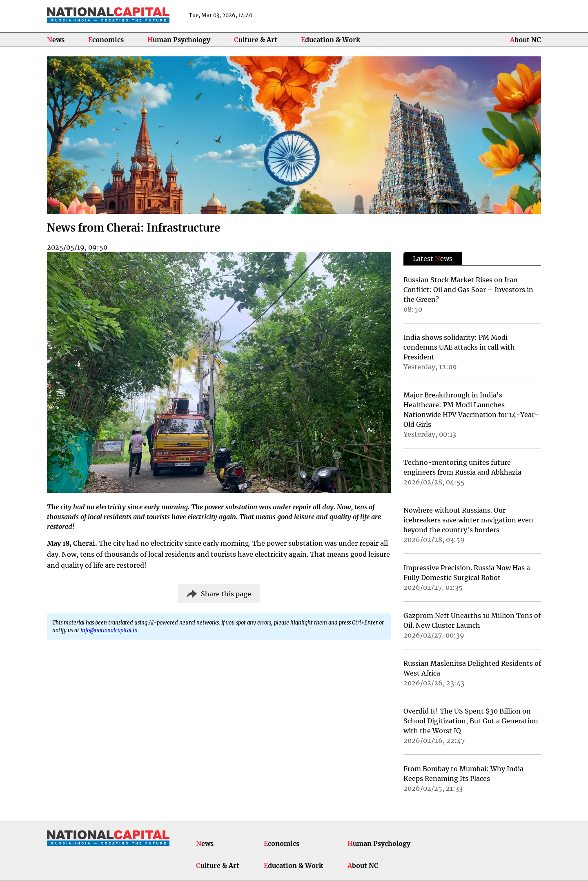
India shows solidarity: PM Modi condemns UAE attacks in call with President (459, 347)
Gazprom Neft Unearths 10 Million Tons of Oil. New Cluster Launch (472, 620)
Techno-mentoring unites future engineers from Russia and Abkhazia (462, 467)
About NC (526, 40)
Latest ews (433, 259)
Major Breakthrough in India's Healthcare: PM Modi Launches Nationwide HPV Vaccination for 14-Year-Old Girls (471, 410)
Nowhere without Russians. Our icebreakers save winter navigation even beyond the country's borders (468, 520)
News (56, 40)
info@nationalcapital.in (109, 630)
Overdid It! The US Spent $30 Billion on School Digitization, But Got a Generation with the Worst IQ (471, 721)
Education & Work (331, 40)
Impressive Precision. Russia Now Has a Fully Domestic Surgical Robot (467, 573)
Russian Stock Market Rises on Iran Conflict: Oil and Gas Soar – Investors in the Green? (468, 290)
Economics (106, 40)
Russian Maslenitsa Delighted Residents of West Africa (472, 668)
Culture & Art (256, 40)
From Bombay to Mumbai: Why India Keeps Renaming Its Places (463, 774)
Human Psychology (179, 40)
